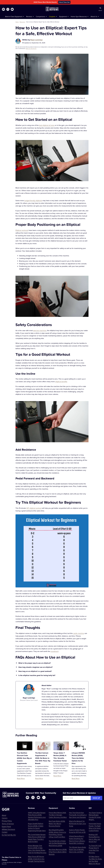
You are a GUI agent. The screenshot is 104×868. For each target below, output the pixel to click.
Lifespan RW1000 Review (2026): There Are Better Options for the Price (78, 758)
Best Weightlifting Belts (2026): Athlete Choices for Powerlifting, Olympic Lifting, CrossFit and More (57, 833)
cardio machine (79, 633)
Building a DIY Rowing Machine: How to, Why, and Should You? (94, 838)
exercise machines (40, 330)
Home (17, 22)
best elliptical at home (47, 125)
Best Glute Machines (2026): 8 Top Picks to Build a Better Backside (58, 852)
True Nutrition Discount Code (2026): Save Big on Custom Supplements (24, 758)
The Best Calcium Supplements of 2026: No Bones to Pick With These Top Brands (43, 758)
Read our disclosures (31, 48)
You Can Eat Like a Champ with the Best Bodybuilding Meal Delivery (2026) (57, 843)
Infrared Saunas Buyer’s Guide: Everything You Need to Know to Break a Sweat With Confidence (77, 840)
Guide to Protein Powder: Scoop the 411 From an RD (77, 831)
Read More (21, 778)
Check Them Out (64, 2)
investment (54, 651)
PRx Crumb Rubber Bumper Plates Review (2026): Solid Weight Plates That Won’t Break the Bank (37, 838)
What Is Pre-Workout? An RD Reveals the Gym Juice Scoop (77, 823)
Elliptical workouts (22, 230)
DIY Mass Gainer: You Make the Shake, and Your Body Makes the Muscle (95, 860)
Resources (22, 22)
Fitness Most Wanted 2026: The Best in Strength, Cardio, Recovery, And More (58, 815)
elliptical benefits (61, 382)
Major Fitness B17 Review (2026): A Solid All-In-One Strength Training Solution (36, 859)
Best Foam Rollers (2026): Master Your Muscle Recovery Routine (57, 823)
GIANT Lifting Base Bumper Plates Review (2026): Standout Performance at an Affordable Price (37, 816)
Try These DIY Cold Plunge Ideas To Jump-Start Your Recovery (95, 849)
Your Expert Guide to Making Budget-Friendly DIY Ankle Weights (95, 816)
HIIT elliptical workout (34, 508)
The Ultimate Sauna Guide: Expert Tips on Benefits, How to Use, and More (78, 850)
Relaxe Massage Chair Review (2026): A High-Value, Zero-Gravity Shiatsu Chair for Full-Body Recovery (37, 849)
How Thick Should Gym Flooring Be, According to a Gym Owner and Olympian (78, 815)
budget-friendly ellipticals (33, 201)
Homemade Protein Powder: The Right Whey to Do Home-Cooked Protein (95, 827)
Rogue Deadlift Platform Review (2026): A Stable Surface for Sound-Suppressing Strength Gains (37, 827)
